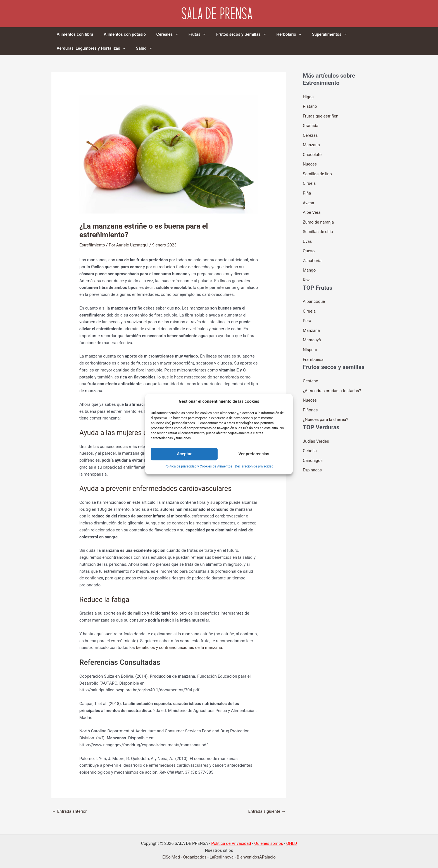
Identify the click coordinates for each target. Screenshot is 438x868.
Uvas (307, 238)
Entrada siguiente (267, 811)
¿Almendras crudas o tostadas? (332, 385)
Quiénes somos (269, 843)
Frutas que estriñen (321, 116)
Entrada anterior (69, 811)
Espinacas (312, 462)
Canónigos (313, 453)
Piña (307, 191)
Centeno (311, 375)
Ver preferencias (254, 454)
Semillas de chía (318, 229)
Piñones (310, 403)
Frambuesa (313, 354)
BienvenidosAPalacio (256, 857)
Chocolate (312, 153)
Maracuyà (312, 335)
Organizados (194, 857)
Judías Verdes (316, 434)
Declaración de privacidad (254, 466)
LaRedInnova (222, 857)
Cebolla (310, 444)
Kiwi (307, 276)
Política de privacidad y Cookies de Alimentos (198, 466)
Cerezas (310, 135)
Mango (309, 266)
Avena (309, 200)
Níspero (310, 344)
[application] (170, 34)
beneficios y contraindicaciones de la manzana (179, 648)
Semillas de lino (317, 172)
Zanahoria (312, 257)
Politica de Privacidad (231, 843)
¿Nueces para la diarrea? (326, 413)
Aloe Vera (312, 210)
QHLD (292, 843)
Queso (309, 248)
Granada (311, 125)
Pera (307, 316)
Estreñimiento (92, 245)
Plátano (310, 106)
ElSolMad (171, 857)
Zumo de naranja (318, 219)
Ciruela (309, 181)
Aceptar (184, 454)
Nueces (310, 163)
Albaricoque (314, 297)
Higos (308, 97)
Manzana (311, 144)
